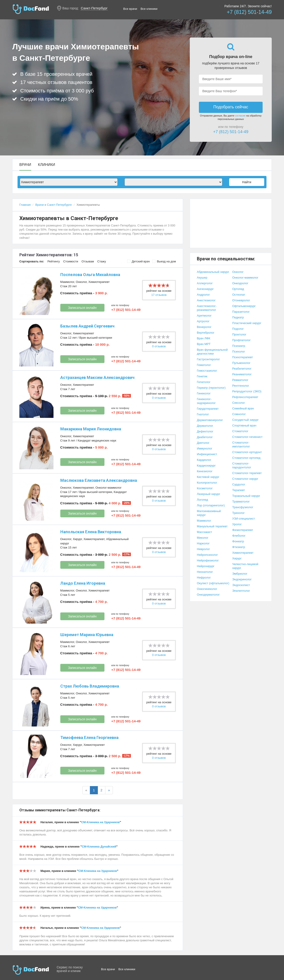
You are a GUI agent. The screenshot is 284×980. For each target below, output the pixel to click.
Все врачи (130, 9)
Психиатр (239, 346)
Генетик (202, 376)
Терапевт (239, 490)
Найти (247, 182)
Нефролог (204, 578)
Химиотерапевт (99, 282)
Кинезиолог (205, 471)
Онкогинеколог (207, 589)
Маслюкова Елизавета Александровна (99, 480)
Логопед (202, 500)
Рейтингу (53, 261)
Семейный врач (243, 408)
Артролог (203, 321)
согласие (240, 116)
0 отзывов (159, 346)
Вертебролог (206, 333)
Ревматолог (240, 380)
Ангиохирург (205, 289)
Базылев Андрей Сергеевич (87, 326)
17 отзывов (159, 295)
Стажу (102, 261)
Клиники (47, 165)
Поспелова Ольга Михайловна (90, 275)
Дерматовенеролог (210, 420)
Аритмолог (204, 316)
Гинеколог (204, 393)
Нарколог (203, 543)
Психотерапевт (243, 357)
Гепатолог (204, 382)
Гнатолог (203, 414)
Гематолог (204, 365)
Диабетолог (205, 437)
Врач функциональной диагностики (212, 352)
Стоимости (71, 261)
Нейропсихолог (207, 555)
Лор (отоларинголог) (211, 505)
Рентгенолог (241, 386)
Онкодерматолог (208, 595)
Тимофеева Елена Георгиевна (89, 738)
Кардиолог (204, 460)
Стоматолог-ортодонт (247, 452)
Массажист (204, 532)
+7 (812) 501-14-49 (249, 12)
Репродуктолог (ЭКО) (247, 391)
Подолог (238, 329)
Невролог (203, 549)
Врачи (25, 165)
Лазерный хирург (208, 494)
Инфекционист (207, 454)
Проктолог (239, 334)
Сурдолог (239, 484)
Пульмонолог (241, 363)
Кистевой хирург (208, 477)
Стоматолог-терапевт (247, 473)
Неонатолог (205, 572)
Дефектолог (205, 431)
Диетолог (203, 443)
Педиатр (238, 317)
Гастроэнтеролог (208, 359)
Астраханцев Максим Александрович (97, 377)
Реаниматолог (242, 374)
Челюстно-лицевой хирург (245, 566)
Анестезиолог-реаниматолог (207, 308)
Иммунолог (205, 448)
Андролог (203, 295)
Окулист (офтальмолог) (213, 583)
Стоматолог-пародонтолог (242, 465)
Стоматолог (240, 431)
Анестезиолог (206, 300)
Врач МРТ (204, 344)
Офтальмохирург (244, 306)
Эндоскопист (241, 585)
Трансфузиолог (243, 507)
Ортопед (238, 289)
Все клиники (149, 9)
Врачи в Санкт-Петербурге (53, 205)
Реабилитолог (242, 369)
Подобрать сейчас (231, 107)
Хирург (77, 539)
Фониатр (238, 541)
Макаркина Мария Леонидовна (91, 429)
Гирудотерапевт (208, 409)
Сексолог (239, 403)
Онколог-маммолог (108, 488)
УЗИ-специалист (244, 519)
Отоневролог (241, 300)
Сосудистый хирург (246, 420)
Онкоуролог (240, 283)
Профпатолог (242, 340)
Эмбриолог (240, 574)
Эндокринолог (242, 579)
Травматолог (241, 501)
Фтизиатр (239, 547)
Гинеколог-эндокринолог (206, 401)
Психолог (239, 352)
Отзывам (88, 261)
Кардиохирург (206, 466)
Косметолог (205, 488)
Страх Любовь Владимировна (90, 686)
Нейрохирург (206, 566)
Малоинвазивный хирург (209, 513)
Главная (25, 205)
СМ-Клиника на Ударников (100, 822)
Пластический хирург (247, 323)
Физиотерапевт (243, 530)
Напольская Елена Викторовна (91, 532)
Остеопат (239, 295)
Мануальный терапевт (212, 526)
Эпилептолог (241, 591)
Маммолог (67, 282)
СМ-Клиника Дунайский (99, 847)
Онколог (81, 282)
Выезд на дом (164, 261)
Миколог (203, 538)
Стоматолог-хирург (245, 479)
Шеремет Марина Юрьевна (87, 635)
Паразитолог (241, 312)
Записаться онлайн (82, 308)
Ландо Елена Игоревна (83, 583)
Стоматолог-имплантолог (241, 444)
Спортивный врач (244, 425)
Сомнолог (239, 414)
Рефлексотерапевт (245, 397)
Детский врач (138, 261)
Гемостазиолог (207, 371)
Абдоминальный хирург (213, 272)
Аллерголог (205, 283)
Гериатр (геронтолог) (211, 388)
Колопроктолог (207, 483)
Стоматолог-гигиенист (247, 437)
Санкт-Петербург (94, 8)
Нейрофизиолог (208, 560)
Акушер (202, 278)
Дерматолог (205, 426)
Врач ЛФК (204, 338)
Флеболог (239, 536)
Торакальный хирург (246, 496)
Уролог (237, 524)
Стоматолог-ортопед (246, 458)
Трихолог (239, 513)
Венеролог (204, 327)
